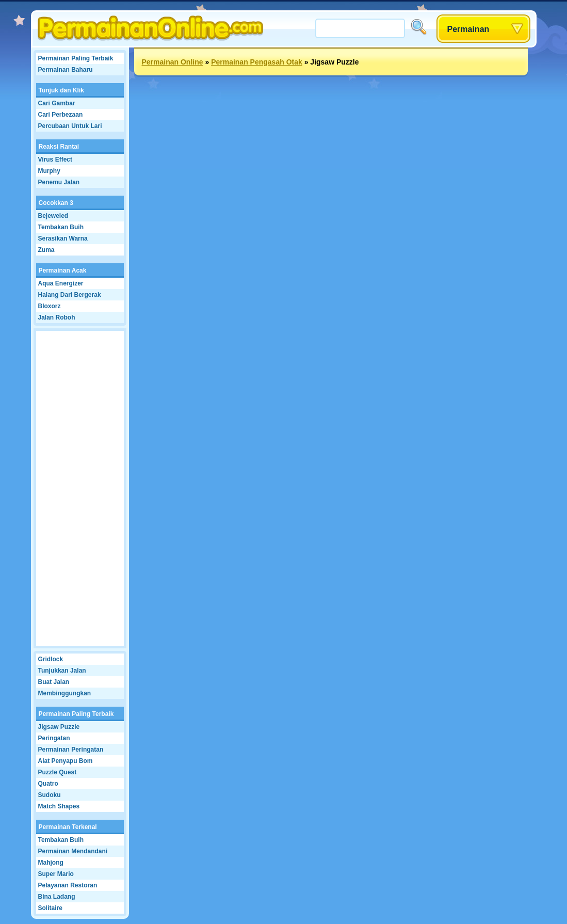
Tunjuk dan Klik (61, 90)
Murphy (49, 171)
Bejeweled (53, 216)
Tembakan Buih (61, 227)
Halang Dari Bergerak (70, 295)
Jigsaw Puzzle (59, 727)
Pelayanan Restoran (68, 885)
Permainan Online (173, 62)
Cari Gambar (57, 103)
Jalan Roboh (57, 317)
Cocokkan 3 (56, 203)
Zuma (46, 250)
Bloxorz (50, 306)
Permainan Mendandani (73, 851)
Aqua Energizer (61, 283)
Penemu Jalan (59, 182)
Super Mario (56, 874)
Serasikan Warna (63, 238)
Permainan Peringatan (71, 750)
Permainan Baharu (66, 70)
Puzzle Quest (58, 772)
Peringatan (54, 738)
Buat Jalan (54, 682)
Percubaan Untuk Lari (70, 126)
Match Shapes (59, 806)
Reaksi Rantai (59, 147)
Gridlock (51, 659)
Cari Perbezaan (61, 115)
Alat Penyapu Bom (66, 761)
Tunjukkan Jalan (62, 671)
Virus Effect (55, 160)
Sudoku (50, 795)
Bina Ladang (57, 897)
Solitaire (50, 908)
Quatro (48, 784)
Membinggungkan (65, 693)
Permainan (468, 29)
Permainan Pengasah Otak (257, 62)
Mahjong (51, 863)
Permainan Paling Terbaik (76, 58)
